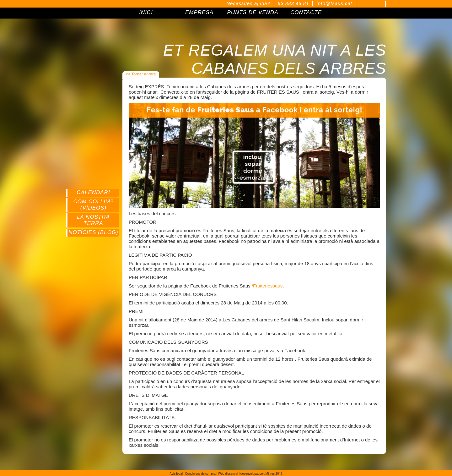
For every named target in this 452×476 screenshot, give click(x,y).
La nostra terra (93, 220)
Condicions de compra (200, 474)
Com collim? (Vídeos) (93, 205)
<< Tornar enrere (141, 74)
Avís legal (176, 474)
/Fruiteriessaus (267, 286)
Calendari (93, 192)
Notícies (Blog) (93, 232)
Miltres (270, 474)
